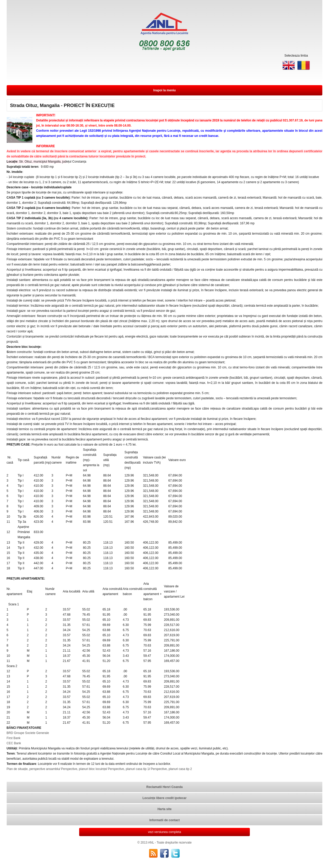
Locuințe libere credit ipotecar (164, 798)
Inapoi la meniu (164, 90)
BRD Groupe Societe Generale (28, 733)
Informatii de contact (164, 820)
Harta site (165, 809)
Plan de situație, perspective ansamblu (33, 769)
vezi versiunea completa (165, 832)
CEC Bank (14, 743)
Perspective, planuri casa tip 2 (171, 769)
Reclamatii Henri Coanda (164, 787)
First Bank (14, 738)
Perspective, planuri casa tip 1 (129, 769)
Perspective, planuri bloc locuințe (84, 769)
